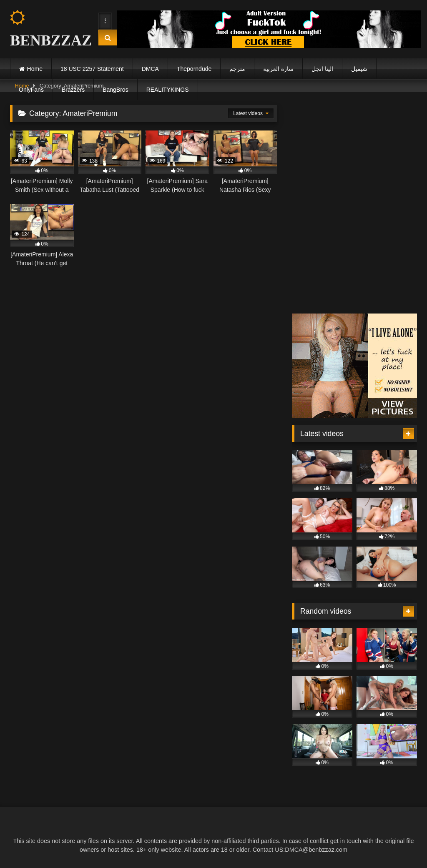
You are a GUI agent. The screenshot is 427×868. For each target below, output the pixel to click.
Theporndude (194, 69)
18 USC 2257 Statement (92, 69)
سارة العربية (278, 69)
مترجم (237, 69)
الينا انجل (322, 69)
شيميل (359, 69)
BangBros (115, 90)
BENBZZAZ (47, 29)
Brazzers (73, 90)
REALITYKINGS (168, 90)
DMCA (150, 69)
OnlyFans (31, 90)
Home (35, 69)
